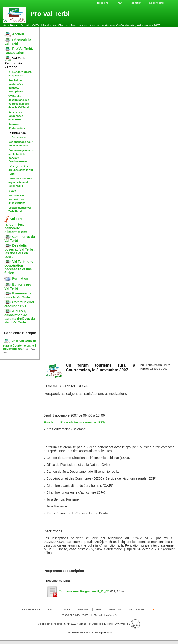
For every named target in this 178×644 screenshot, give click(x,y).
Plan (120, 3)
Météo (12, 191)
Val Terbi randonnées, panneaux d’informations (16, 225)
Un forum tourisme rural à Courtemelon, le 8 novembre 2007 (20, 345)
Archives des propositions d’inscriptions (17, 199)
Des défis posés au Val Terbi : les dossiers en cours (19, 251)
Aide (99, 609)
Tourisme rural (79, 25)
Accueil (25, 25)
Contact (65, 609)
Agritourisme (19, 137)
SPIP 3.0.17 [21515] (76, 624)
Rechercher (103, 3)
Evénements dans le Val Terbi (18, 295)
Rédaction (136, 3)
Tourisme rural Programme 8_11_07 (77, 591)
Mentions (83, 609)
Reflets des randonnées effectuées (16, 116)
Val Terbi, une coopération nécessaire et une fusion (19, 267)
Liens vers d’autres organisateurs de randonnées (20, 182)
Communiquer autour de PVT (19, 304)
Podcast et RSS (31, 609)
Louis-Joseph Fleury (158, 365)
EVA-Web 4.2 (127, 624)
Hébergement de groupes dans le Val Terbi (21, 170)
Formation (16, 278)
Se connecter (157, 3)
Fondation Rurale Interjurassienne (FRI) (74, 422)
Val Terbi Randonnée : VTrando (50, 25)
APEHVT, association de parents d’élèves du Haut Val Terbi (19, 316)
